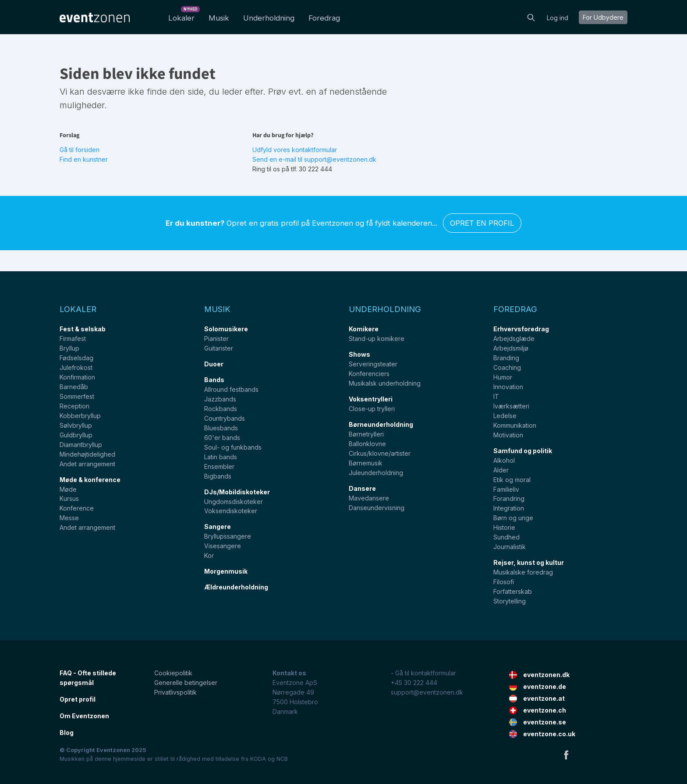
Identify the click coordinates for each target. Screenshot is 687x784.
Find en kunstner (84, 159)
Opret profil (78, 699)
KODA (258, 759)
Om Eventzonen (84, 716)
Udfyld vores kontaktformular (295, 150)
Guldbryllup (76, 435)
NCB (282, 759)
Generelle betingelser (186, 683)
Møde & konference (90, 480)
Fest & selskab (83, 329)
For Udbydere (603, 17)
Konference (77, 508)
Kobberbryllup (80, 416)
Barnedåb (74, 387)
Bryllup (69, 348)
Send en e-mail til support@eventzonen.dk (314, 159)
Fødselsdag (76, 358)
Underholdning (269, 18)
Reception (74, 406)
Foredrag (324, 18)
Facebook (566, 755)
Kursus (69, 498)
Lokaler (183, 16)
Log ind (558, 18)
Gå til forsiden (80, 150)
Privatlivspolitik (175, 692)
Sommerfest (77, 396)
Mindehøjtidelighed (87, 454)
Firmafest (73, 339)
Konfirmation (77, 377)
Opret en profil (482, 223)
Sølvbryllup (76, 425)
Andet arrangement (87, 464)
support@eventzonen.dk (427, 692)
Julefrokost (76, 367)
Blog (67, 733)
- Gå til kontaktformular (423, 673)
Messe (69, 518)
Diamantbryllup (81, 445)
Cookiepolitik (173, 673)
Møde (68, 489)
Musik (219, 18)
